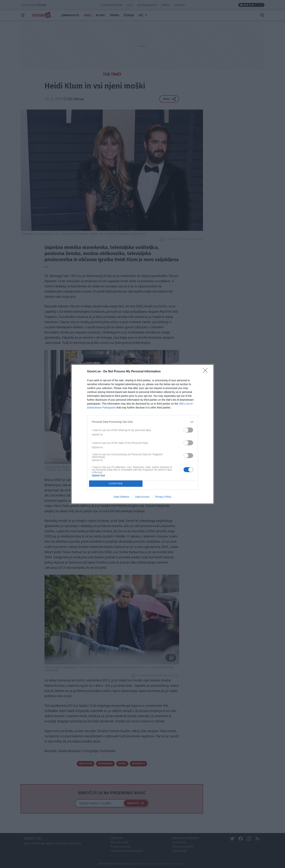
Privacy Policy (163, 497)
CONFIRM (116, 483)
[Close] (206, 372)
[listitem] (142, 422)
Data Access (142, 497)
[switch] (188, 430)
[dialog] (142, 434)
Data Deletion (122, 497)
